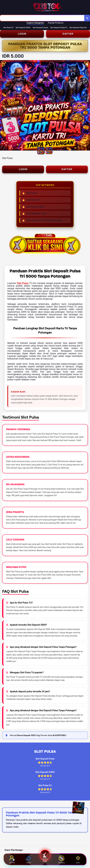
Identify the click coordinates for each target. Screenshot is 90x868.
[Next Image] (88, 106)
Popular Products (56, 23)
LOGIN (22, 34)
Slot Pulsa (23, 283)
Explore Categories (35, 23)
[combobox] (42, 18)
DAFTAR (68, 34)
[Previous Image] (2, 106)
